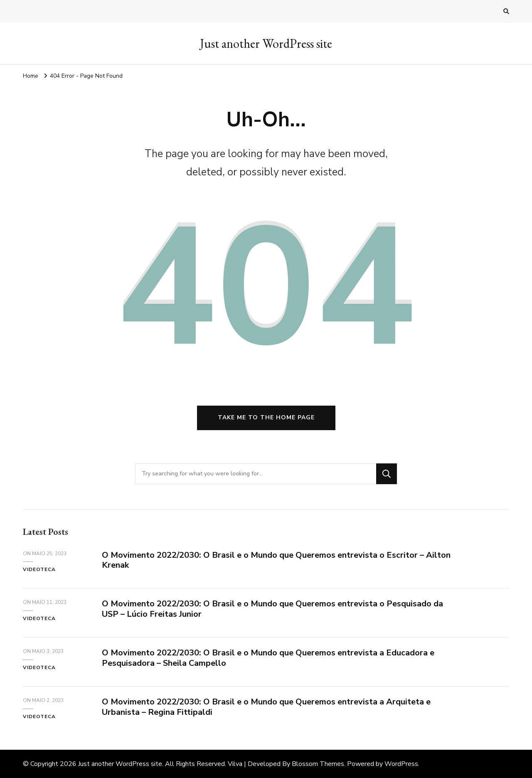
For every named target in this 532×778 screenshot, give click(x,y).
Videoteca (39, 569)
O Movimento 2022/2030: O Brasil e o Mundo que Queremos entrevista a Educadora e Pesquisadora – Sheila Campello (268, 658)
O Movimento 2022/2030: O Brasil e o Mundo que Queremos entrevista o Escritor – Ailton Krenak (276, 560)
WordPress (401, 764)
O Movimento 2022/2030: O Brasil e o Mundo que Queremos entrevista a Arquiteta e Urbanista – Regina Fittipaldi (266, 707)
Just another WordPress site (266, 43)
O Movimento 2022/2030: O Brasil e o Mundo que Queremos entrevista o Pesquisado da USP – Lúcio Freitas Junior (272, 609)
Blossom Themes (318, 764)
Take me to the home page (266, 417)
